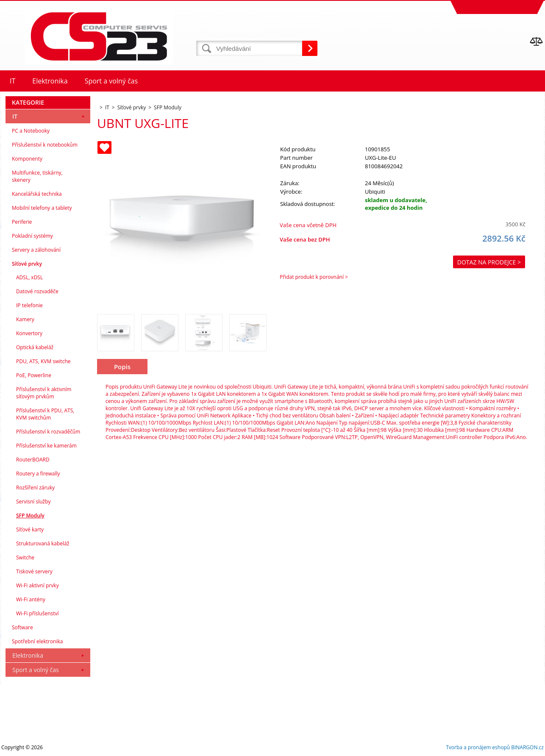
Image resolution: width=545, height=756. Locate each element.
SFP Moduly (30, 516)
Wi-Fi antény (31, 599)
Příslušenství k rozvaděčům (48, 432)
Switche (25, 557)
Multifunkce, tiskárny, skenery (37, 176)
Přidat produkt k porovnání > (314, 277)
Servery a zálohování (36, 250)
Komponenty (27, 159)
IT (15, 116)
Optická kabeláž (35, 347)
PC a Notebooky (31, 131)
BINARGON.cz (527, 747)
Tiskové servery (34, 571)
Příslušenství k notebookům (45, 145)
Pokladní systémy (32, 236)
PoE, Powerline (34, 375)
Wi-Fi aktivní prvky (38, 585)
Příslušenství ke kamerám (46, 446)
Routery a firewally (38, 474)
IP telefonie (29, 305)
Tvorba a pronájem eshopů (478, 747)
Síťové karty (30, 529)
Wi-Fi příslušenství (38, 613)
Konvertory (29, 333)
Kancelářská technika (37, 194)
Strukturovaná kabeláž (43, 543)
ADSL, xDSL (29, 277)
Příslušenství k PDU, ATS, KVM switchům (45, 414)
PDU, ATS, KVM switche (43, 361)
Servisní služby (33, 502)
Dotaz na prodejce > (489, 262)
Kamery (25, 319)
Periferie (22, 222)
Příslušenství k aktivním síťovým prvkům (44, 393)
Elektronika (28, 655)
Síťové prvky (27, 264)
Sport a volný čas (36, 670)
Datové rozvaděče (37, 291)
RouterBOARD (33, 460)
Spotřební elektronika (37, 641)
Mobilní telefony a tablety (42, 208)
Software (22, 627)
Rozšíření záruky (35, 488)
